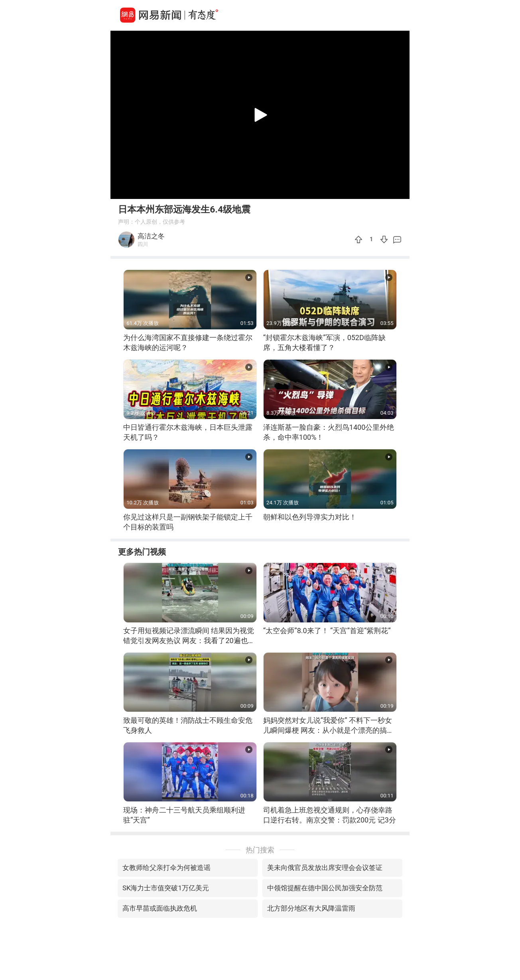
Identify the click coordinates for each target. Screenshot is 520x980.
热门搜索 (260, 850)
